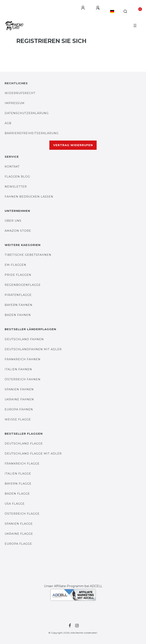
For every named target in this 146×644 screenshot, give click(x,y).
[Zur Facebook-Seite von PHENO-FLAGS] (69, 626)
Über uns (13, 221)
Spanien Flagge (19, 524)
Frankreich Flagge (22, 464)
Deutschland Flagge (24, 444)
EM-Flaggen (15, 265)
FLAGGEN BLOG (17, 177)
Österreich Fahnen (23, 379)
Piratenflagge (18, 295)
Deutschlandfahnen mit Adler (33, 349)
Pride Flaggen (18, 275)
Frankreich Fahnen (23, 359)
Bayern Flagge (18, 484)
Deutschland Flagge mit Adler (33, 454)
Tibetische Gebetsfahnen (28, 255)
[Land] (112, 12)
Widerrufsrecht (20, 93)
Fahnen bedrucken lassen (29, 197)
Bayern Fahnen (19, 305)
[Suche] (125, 12)
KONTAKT (12, 167)
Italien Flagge (18, 474)
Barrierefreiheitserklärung (32, 133)
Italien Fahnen (18, 369)
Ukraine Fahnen (19, 399)
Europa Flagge (18, 544)
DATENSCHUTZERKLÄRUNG (27, 113)
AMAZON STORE (18, 231)
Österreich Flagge (22, 514)
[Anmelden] (84, 8)
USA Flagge (15, 504)
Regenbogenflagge (23, 285)
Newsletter (16, 187)
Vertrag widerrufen (73, 145)
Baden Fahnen (18, 315)
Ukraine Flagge (19, 534)
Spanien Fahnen (19, 389)
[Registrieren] (98, 8)
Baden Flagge (17, 494)
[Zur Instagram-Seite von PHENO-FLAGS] (76, 626)
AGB (8, 123)
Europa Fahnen (19, 409)
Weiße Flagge (18, 419)
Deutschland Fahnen (24, 339)
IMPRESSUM (15, 103)
